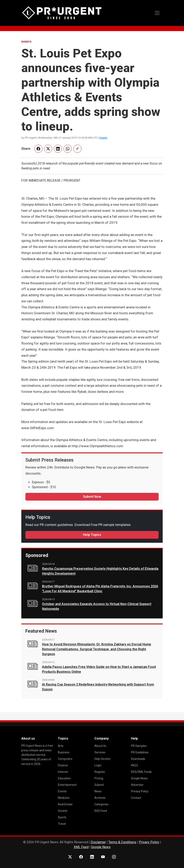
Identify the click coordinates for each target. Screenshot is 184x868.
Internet (63, 772)
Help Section (102, 759)
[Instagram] (114, 857)
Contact (136, 798)
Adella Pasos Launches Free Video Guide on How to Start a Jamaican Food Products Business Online (99, 669)
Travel (62, 824)
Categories (101, 804)
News (98, 791)
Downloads (138, 759)
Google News (139, 778)
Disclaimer (98, 842)
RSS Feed (101, 811)
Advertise (137, 785)
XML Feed (81, 847)
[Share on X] (48, 149)
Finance (63, 765)
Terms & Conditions (122, 842)
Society (63, 811)
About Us (100, 746)
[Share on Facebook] (38, 149)
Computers (65, 759)
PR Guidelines (140, 752)
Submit (99, 785)
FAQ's (135, 765)
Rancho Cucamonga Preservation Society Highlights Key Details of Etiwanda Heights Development (100, 571)
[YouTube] (103, 857)
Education (64, 778)
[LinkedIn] (92, 857)
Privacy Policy (140, 791)
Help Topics (92, 535)
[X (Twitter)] (70, 857)
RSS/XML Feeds (141, 772)
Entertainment (67, 785)
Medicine (64, 798)
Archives (100, 798)
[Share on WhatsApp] (68, 149)
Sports (62, 817)
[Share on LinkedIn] (58, 149)
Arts (61, 746)
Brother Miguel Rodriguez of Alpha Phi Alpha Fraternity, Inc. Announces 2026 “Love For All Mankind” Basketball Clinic (100, 589)
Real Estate (65, 804)
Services (100, 752)
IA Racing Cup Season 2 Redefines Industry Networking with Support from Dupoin (98, 687)
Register (100, 772)
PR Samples (139, 746)
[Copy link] (77, 149)
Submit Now (92, 497)
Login (98, 765)
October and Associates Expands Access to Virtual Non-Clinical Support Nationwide (97, 606)
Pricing (99, 778)
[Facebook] (81, 857)
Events (103, 138)
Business (64, 752)
